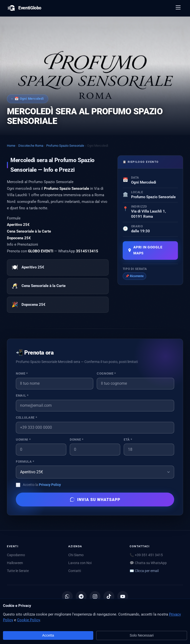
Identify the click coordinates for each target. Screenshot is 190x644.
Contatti (75, 571)
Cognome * (106, 373)
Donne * (77, 440)
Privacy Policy (50, 485)
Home (11, 146)
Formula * (25, 462)
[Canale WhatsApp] (67, 596)
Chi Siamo (76, 555)
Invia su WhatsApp (95, 500)
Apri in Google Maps (145, 250)
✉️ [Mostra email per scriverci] (144, 571)
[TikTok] (109, 596)
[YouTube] (123, 596)
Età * (128, 440)
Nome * (22, 373)
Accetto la (42, 485)
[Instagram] (95, 596)
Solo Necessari (142, 635)
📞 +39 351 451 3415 (146, 555)
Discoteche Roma (31, 146)
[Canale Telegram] (81, 596)
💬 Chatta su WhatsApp (148, 563)
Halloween (15, 563)
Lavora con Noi (80, 563)
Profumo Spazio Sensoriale (65, 146)
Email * (22, 395)
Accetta (48, 635)
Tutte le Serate (18, 571)
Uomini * (23, 440)
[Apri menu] (178, 8)
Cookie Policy (28, 620)
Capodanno (16, 555)
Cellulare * (26, 417)
